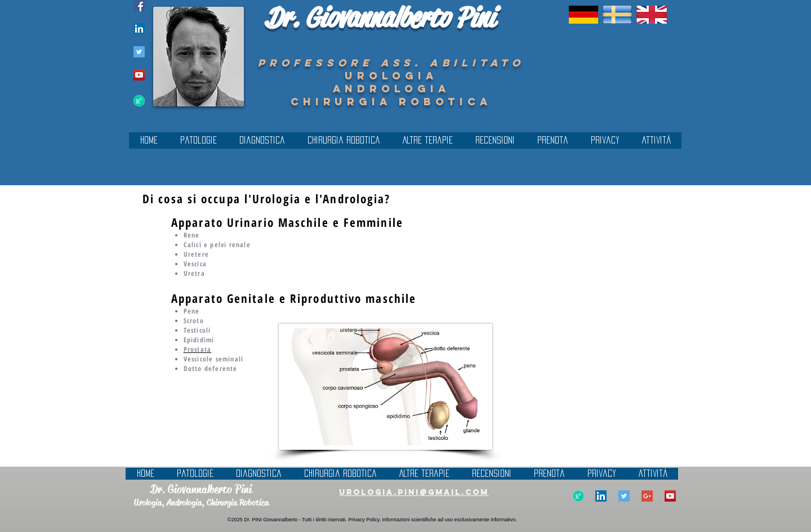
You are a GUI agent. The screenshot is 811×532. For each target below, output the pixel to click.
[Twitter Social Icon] (139, 52)
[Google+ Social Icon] (647, 496)
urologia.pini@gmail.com (414, 492)
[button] (262, 144)
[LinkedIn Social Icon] (139, 29)
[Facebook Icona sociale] (139, 6)
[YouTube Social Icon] (139, 75)
